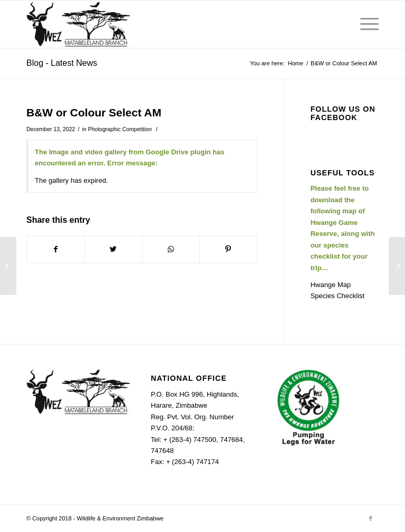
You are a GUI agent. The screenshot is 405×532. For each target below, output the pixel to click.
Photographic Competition (120, 129)
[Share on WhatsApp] (171, 249)
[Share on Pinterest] (228, 249)
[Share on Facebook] (56, 249)
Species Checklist (338, 296)
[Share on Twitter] (113, 249)
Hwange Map (331, 285)
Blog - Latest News (62, 63)
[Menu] (364, 24)
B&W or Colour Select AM (94, 112)
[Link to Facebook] (371, 518)
